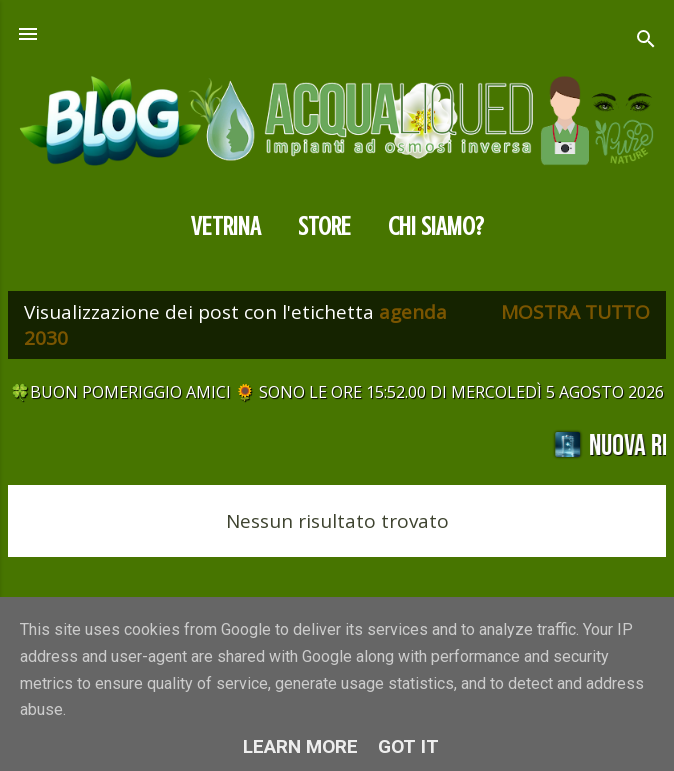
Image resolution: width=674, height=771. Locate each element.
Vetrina (226, 226)
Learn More (300, 746)
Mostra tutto (575, 312)
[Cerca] (646, 41)
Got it (408, 746)
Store (324, 226)
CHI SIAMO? (436, 226)
